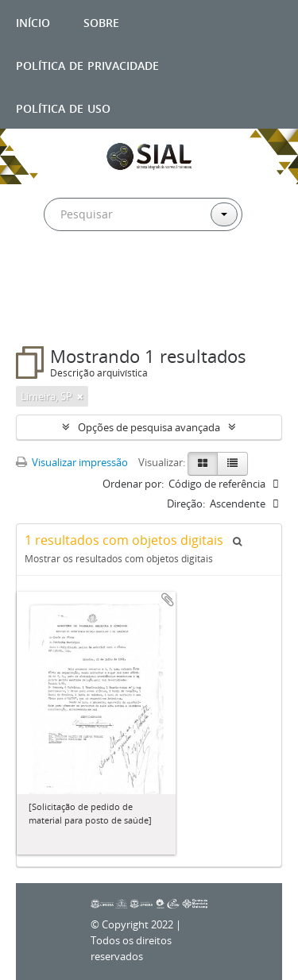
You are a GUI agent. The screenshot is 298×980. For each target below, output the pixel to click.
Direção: (186, 504)
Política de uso (63, 107)
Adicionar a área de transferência (168, 600)
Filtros (51, 314)
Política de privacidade (87, 64)
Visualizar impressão (72, 462)
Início (33, 21)
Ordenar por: (133, 484)
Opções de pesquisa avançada (149, 427)
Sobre (101, 21)
